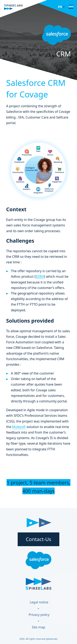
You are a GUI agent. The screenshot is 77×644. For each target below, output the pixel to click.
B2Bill (40, 276)
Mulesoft (19, 427)
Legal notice (39, 602)
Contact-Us (39, 539)
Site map (39, 627)
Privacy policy (39, 615)
